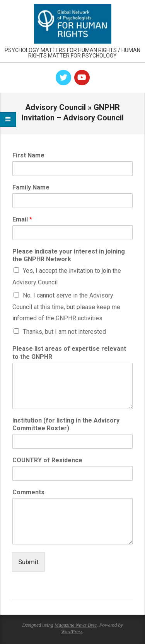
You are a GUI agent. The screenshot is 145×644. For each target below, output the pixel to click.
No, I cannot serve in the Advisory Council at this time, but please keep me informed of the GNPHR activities (66, 307)
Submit (28, 562)
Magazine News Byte (76, 625)
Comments (28, 492)
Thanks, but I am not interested (64, 332)
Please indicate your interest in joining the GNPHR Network (69, 255)
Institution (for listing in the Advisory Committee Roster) (66, 424)
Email (22, 219)
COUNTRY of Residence (47, 460)
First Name (28, 155)
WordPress (72, 631)
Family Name (31, 187)
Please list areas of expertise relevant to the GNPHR (69, 353)
